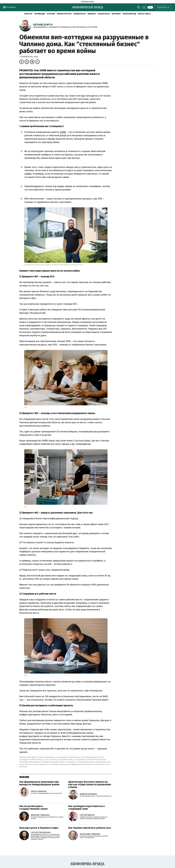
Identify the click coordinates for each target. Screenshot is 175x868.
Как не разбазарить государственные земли (33, 807)
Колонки (51, 14)
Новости (28, 14)
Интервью (116, 14)
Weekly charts (144, 14)
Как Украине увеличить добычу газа (90, 828)
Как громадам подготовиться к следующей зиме (86, 807)
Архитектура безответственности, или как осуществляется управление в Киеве (90, 784)
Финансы (92, 14)
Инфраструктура (64, 14)
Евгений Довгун (43, 25)
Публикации (40, 14)
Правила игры (79, 14)
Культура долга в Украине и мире (39, 828)
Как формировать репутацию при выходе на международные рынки (39, 783)
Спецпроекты (104, 14)
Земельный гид (129, 14)
